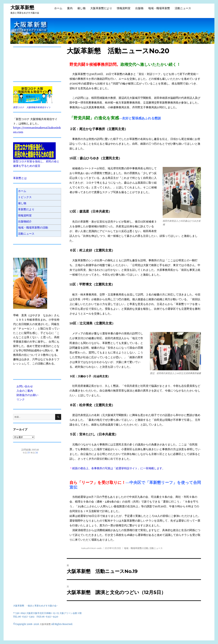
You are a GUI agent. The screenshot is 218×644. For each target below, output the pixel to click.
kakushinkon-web (92, 548)
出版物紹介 (25, 221)
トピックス (25, 197)
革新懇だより (26, 209)
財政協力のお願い (27, 395)
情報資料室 (124, 8)
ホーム (58, 8)
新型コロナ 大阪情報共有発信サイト (32, 107)
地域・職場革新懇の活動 (136, 548)
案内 (70, 8)
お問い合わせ (25, 386)
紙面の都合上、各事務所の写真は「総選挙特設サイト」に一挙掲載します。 (119, 468)
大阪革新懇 (22, 7)
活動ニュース (183, 8)
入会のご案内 (25, 391)
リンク (21, 399)
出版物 (139, 8)
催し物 (81, 8)
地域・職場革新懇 (159, 8)
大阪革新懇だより (101, 8)
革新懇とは (20, 178)
